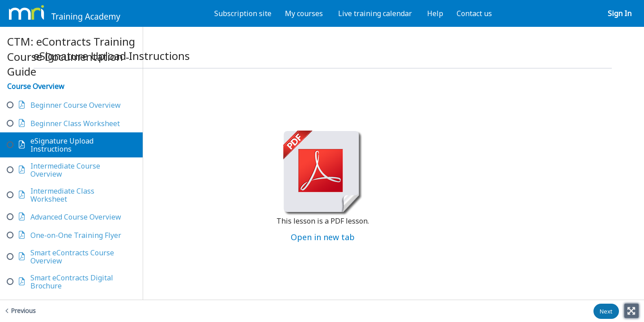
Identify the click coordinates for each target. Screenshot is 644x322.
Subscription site (243, 13)
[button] (606, 311)
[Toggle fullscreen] (631, 311)
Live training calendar (375, 13)
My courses (304, 13)
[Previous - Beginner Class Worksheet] (62, 310)
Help (435, 13)
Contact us (474, 13)
